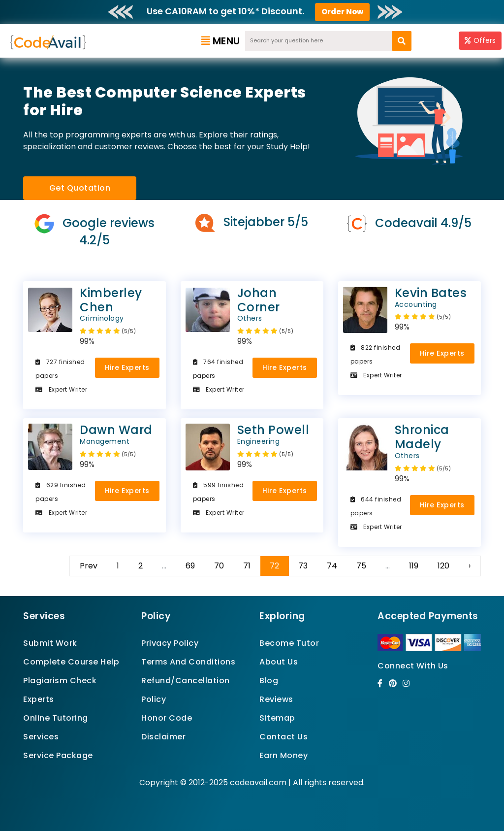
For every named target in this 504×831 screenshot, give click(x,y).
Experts (39, 699)
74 (332, 566)
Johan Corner (252, 304)
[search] (402, 41)
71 (247, 566)
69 (190, 566)
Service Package (58, 755)
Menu (221, 41)
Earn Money (283, 755)
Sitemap (277, 718)
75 (361, 566)
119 (414, 566)
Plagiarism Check (60, 681)
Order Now (342, 12)
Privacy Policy (170, 643)
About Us (279, 662)
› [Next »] (470, 566)
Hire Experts (127, 367)
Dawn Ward (94, 434)
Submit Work (50, 643)
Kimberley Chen (94, 304)
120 (443, 566)
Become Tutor (289, 643)
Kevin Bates (409, 297)
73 (303, 566)
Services (41, 737)
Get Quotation (80, 188)
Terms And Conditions (188, 662)
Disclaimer (163, 737)
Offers (480, 40)
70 (219, 566)
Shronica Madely (409, 441)
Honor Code (167, 718)
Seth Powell (252, 434)
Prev (89, 566)
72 (274, 566)
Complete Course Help (71, 662)
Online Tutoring (56, 718)
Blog (269, 681)
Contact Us (283, 737)
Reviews (276, 699)
